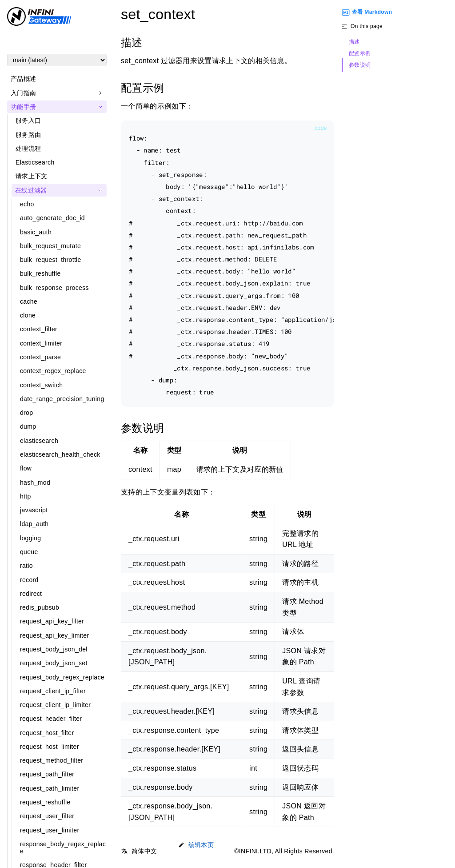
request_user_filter (47, 816)
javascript (34, 510)
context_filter (39, 329)
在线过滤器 (31, 190)
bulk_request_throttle (51, 260)
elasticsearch (39, 441)
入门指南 (23, 93)
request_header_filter (51, 719)
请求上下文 (32, 176)
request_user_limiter (50, 830)
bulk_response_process (54, 288)
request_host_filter (47, 733)
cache (29, 301)
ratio (26, 566)
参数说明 (360, 65)
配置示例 (360, 54)
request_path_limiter (50, 788)
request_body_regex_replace (62, 677)
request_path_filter (47, 774)
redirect (31, 594)
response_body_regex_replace (63, 848)
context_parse (40, 357)
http (26, 496)
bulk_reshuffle (40, 273)
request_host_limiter (50, 747)
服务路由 (28, 135)
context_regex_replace (53, 371)
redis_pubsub (40, 607)
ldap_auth (34, 524)
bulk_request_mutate (50, 246)
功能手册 (23, 107)
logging (30, 538)
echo (27, 204)
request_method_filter (52, 760)
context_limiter (41, 343)
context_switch (41, 385)
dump (28, 426)
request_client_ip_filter (53, 691)
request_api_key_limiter (54, 635)
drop (26, 413)
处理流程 (28, 149)
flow (26, 468)
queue (29, 552)
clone (28, 315)
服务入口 (28, 121)
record (29, 580)
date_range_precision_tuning (62, 399)
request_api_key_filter (52, 621)
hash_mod (35, 482)
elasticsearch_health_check (60, 454)
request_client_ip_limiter (55, 705)
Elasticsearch (35, 162)
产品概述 (23, 79)
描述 (354, 42)
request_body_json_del (54, 649)
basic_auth (36, 232)
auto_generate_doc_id (52, 218)
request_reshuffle (45, 802)
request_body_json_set (54, 663)
